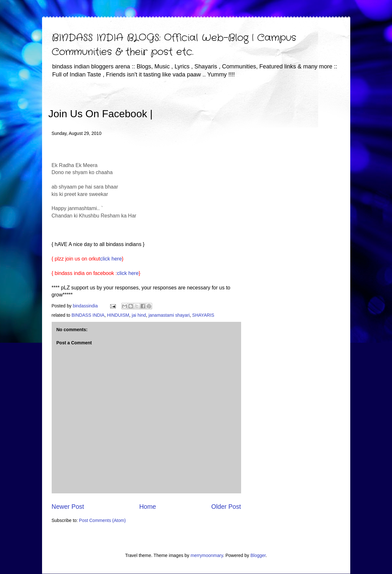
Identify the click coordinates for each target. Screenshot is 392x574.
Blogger (258, 555)
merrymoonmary (207, 555)
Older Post (226, 507)
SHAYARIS (203, 315)
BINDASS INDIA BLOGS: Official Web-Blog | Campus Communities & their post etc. (174, 45)
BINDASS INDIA (88, 315)
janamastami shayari (169, 315)
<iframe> (228, 104)
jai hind (139, 315)
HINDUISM (118, 315)
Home (148, 507)
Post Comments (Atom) (102, 520)
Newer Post (68, 507)
